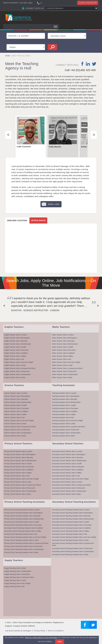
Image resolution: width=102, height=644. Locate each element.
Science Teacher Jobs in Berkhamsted (18, 402)
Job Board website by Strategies (18, 631)
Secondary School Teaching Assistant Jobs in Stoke (70, 554)
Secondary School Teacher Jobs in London (67, 451)
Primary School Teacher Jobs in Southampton (20, 491)
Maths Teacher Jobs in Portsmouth (64, 371)
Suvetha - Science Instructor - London (35, 310)
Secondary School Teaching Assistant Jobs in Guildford (23, 528)
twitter (94, 64)
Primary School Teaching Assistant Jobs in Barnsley (22, 516)
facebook (83, 64)
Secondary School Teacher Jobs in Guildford (68, 470)
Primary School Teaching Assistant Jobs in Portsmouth (23, 546)
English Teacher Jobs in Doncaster (16, 350)
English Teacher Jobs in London (15, 335)
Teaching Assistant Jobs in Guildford (65, 411)
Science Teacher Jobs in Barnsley (16, 399)
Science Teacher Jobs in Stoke (15, 436)
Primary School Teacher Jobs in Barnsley (19, 457)
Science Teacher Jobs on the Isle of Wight (19, 421)
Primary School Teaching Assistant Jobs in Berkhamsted (24, 519)
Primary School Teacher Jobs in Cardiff (18, 464)
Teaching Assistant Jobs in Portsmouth (65, 430)
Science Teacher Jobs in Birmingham (17, 396)
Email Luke (54, 204)
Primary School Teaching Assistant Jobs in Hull (21, 534)
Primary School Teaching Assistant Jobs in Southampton (24, 549)
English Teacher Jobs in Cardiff (15, 347)
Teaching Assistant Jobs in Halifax (64, 414)
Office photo (38, 220)
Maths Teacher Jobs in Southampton (65, 374)
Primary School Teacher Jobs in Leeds (18, 482)
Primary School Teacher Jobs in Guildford (19, 470)
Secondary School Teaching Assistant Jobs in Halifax (23, 531)
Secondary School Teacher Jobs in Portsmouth (68, 488)
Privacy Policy (40, 631)
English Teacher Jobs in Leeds (15, 365)
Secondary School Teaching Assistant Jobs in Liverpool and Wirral (73, 544)
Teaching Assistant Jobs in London (64, 393)
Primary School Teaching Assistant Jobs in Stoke (21, 552)
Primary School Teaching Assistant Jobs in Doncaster (23, 525)
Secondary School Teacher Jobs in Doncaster (68, 467)
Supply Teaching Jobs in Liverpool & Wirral (19, 577)
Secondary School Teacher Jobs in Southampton (69, 491)
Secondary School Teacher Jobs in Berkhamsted (69, 461)
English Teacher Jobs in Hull (14, 359)
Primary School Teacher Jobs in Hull (17, 476)
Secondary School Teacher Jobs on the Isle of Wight (70, 479)
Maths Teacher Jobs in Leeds (62, 365)
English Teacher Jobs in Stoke (15, 377)
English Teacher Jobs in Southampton (17, 374)
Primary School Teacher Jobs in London (18, 451)
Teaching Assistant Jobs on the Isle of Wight (67, 421)
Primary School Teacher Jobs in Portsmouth (20, 488)
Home (8, 56)
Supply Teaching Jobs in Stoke (15, 568)
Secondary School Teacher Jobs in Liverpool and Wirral (71, 485)
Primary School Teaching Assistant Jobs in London (22, 510)
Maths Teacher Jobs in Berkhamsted (65, 344)
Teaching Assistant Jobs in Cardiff (64, 405)
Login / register (88, 3)
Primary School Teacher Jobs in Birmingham (20, 454)
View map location (17, 220)
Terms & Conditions (56, 631)
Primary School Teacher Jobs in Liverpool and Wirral (22, 485)
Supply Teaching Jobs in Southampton (18, 571)
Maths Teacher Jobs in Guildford (63, 353)
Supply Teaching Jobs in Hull (14, 586)
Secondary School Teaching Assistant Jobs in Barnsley (71, 516)
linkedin (88, 64)
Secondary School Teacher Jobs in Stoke (66, 494)
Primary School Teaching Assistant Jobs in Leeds (21, 540)
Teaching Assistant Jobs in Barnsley (64, 399)
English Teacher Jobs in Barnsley (16, 341)
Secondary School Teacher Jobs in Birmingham (69, 454)
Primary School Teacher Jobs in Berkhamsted (20, 461)
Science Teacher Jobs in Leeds (15, 424)
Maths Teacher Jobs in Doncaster (64, 350)
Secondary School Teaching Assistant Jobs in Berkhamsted (73, 519)
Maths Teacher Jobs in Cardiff (62, 347)
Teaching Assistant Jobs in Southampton (66, 433)
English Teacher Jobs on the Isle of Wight (19, 362)
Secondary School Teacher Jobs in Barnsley (67, 457)
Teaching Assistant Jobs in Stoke (63, 436)
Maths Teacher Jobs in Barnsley (63, 341)
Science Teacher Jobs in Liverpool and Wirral (20, 427)
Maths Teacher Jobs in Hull (61, 359)
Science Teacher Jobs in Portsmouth (17, 430)
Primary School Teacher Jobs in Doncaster (19, 467)
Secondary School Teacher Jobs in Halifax (67, 473)
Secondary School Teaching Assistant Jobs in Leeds (70, 540)
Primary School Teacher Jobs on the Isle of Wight (21, 479)
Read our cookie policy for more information (41, 638)
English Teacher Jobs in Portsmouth (17, 371)
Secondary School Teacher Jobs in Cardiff (67, 464)
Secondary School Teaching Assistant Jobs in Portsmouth (72, 548)
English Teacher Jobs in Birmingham (17, 338)
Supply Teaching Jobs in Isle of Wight (17, 583)
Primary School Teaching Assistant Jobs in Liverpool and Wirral (26, 543)
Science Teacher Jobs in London (16, 393)
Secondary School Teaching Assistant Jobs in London (71, 510)
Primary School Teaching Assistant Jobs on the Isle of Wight (25, 537)
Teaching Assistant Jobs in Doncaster (65, 408)
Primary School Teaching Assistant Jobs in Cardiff (21, 522)
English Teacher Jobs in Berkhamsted (17, 344)
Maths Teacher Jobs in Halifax (62, 356)
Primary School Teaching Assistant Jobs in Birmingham (23, 513)
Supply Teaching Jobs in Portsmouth (17, 574)
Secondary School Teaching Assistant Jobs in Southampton (73, 551)
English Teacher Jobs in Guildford (16, 353)
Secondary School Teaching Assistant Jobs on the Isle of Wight (74, 537)
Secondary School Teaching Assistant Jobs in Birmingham (72, 513)
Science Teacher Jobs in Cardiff (15, 405)
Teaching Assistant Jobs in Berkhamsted (66, 402)
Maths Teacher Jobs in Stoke (62, 377)
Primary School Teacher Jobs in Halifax (18, 473)
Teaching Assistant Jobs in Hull (63, 417)
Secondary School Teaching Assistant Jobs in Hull (69, 534)
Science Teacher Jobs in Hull (14, 417)
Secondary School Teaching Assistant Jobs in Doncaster (72, 525)
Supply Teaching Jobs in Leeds (15, 580)
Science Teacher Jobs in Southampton (18, 433)
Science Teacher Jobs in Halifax (15, 414)
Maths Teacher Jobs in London (63, 335)
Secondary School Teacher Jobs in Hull (66, 476)
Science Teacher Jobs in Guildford (16, 411)
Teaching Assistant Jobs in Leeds (64, 424)
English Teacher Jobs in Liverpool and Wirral (20, 368)
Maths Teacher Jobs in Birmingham (64, 338)
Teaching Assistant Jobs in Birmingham (66, 396)
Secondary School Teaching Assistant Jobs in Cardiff (70, 522)
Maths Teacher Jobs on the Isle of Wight (66, 362)
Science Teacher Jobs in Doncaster (17, 408)
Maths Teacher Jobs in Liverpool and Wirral (67, 368)
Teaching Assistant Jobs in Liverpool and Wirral (68, 427)
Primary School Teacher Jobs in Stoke (17, 494)
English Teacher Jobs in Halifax (15, 356)
